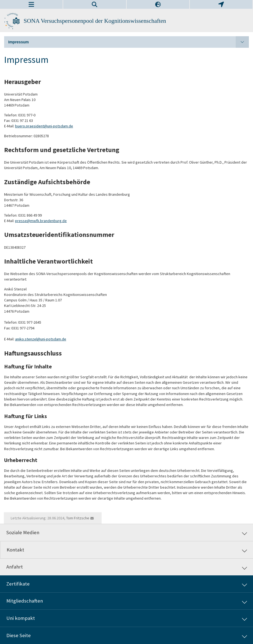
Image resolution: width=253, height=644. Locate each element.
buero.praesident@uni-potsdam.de (44, 126)
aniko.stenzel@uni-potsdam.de (41, 339)
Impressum (129, 42)
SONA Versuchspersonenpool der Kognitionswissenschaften (95, 21)
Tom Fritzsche (78, 518)
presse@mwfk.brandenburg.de (41, 221)
